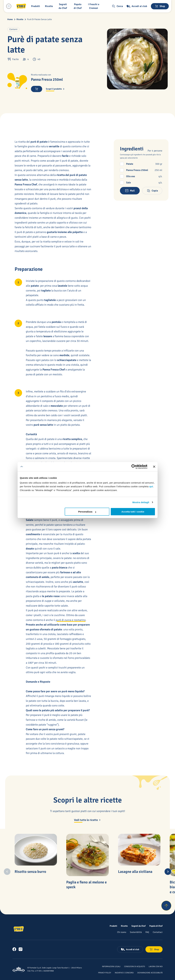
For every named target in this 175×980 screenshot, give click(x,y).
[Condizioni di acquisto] (135, 966)
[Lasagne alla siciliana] (139, 850)
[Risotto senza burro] (36, 850)
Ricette (20, 19)
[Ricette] (124, 926)
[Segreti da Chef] (139, 926)
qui (151, 486)
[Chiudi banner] (154, 467)
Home (10, 19)
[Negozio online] (160, 6)
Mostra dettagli (141, 502)
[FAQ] (147, 932)
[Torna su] (166, 906)
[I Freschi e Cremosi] (94, 6)
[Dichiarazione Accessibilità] (150, 973)
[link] (14, 949)
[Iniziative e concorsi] (124, 973)
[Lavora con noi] (156, 966)
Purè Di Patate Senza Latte (39, 19)
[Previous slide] (7, 872)
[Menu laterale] (9, 6)
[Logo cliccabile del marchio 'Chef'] (21, 6)
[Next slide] (168, 872)
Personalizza (87, 512)
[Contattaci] (158, 932)
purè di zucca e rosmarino (71, 620)
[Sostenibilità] (136, 932)
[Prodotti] (113, 926)
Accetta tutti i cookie (133, 512)
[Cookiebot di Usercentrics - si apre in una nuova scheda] (134, 467)
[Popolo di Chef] (78, 6)
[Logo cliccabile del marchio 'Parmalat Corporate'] (19, 969)
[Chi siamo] (122, 932)
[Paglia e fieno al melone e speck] (87, 855)
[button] (36, 6)
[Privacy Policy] (105, 973)
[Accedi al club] (137, 6)
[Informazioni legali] (111, 966)
